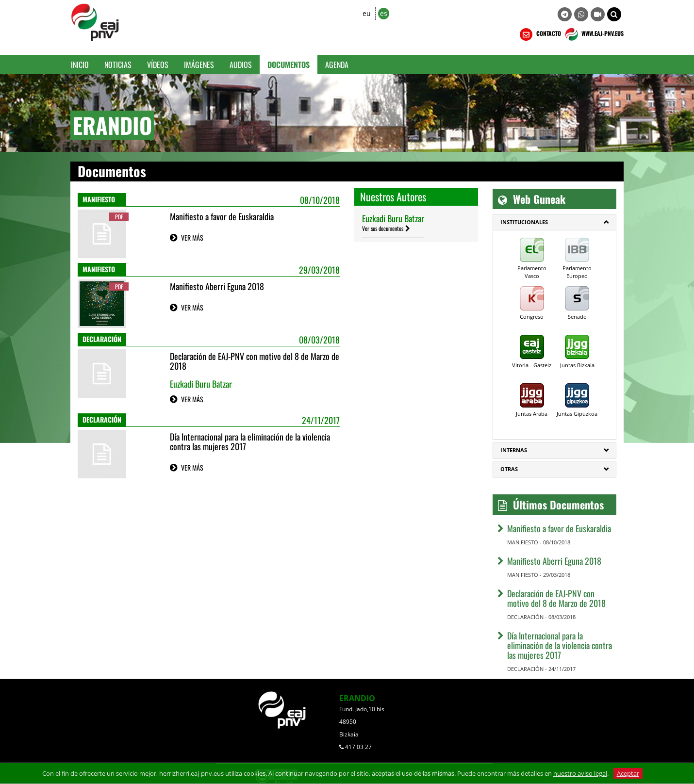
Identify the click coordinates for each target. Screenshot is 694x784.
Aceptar (628, 773)
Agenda (337, 65)
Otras (509, 469)
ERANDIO (357, 698)
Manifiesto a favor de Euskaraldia (222, 216)
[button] (614, 14)
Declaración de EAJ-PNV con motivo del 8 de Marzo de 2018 (255, 361)
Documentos (289, 65)
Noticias (118, 65)
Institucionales (524, 222)
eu (367, 13)
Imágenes (199, 65)
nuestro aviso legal (580, 773)
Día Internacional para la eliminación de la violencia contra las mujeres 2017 (250, 441)
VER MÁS (192, 237)
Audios (241, 65)
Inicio (80, 65)
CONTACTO (539, 34)
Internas (514, 450)
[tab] (554, 222)
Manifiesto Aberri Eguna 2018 (217, 286)
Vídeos (158, 65)
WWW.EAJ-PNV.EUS (593, 34)
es (384, 13)
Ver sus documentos (383, 228)
